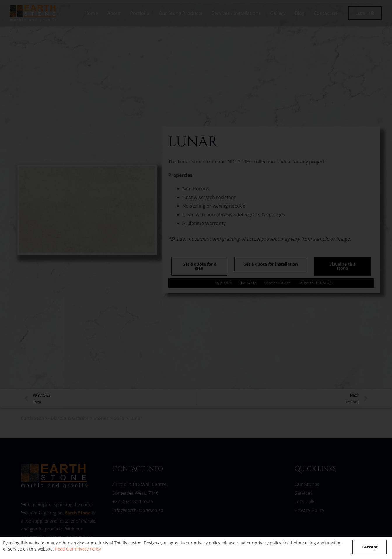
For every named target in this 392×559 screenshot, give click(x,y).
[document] (196, 279)
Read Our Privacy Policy (78, 549)
